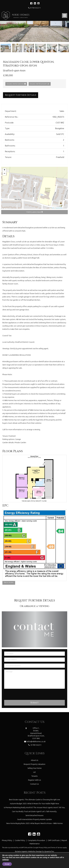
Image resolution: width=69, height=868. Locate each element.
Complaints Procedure (36, 840)
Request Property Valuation (34, 764)
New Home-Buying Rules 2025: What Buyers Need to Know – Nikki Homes (35, 823)
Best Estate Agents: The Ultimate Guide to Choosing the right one (35, 800)
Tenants (34, 776)
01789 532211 (34, 8)
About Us (35, 760)
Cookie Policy (20, 840)
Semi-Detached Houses (34, 815)
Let (34, 772)
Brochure (9, 582)
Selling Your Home (35, 768)
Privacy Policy (7, 840)
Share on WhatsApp (40, 84)
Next (65, 48)
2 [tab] (33, 54)
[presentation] (22, 695)
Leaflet (52, 208)
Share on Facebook (16, 84)
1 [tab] (29, 54)
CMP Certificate (54, 840)
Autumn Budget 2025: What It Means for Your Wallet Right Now (34, 804)
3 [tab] (36, 54)
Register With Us (35, 780)
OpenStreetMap (59, 208)
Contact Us (34, 784)
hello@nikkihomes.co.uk (35, 741)
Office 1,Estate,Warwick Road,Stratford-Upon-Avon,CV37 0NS (36, 733)
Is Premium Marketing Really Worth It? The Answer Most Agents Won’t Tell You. (35, 807)
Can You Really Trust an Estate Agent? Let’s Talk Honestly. (34, 811)
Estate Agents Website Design (28, 851)
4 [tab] (40, 54)
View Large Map (34, 212)
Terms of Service (57, 847)
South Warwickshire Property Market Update (35, 819)
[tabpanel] (17, 48)
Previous (2, 48)
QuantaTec (49, 851)
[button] (4, 170)
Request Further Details (21, 95)
